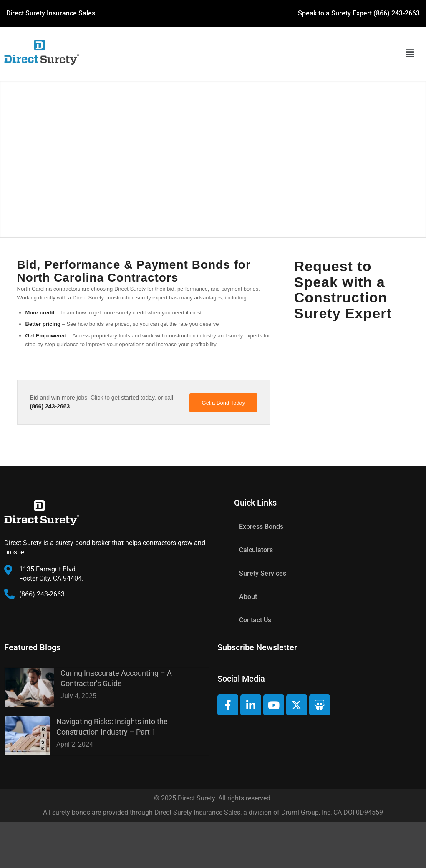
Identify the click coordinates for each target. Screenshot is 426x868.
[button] (410, 54)
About (248, 597)
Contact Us (255, 620)
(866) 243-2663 (397, 13)
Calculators (256, 550)
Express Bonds (261, 527)
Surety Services (263, 573)
